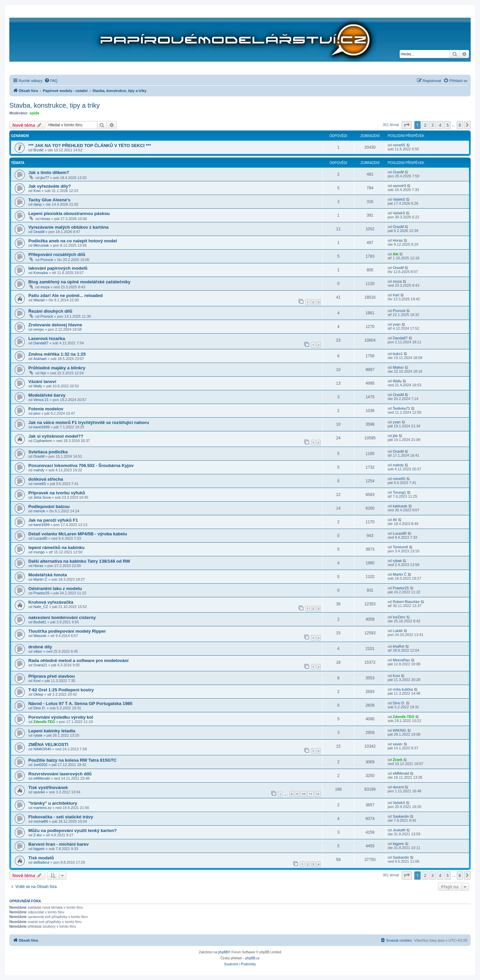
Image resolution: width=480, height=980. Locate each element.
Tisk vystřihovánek (48, 787)
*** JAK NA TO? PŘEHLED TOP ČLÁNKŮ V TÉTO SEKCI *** (90, 145)
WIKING (399, 730)
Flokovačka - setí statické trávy (61, 817)
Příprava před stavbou (51, 676)
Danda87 (41, 343)
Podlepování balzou (49, 506)
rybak (397, 561)
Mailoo (398, 367)
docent (398, 787)
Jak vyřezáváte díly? (50, 186)
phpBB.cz (252, 958)
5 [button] (447, 125)
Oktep (38, 694)
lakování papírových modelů (58, 268)
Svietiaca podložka (48, 452)
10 (303, 794)
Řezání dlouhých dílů (50, 311)
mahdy (39, 470)
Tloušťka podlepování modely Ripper (67, 631)
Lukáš (397, 631)
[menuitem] (51, 81)
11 (310, 794)
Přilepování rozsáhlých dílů (57, 254)
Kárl (396, 295)
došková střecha (46, 479)
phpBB (223, 952)
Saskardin (401, 816)
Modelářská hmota (48, 575)
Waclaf (39, 300)
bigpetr (39, 849)
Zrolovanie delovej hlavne (55, 325)
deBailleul (41, 862)
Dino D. (39, 708)
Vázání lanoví (42, 381)
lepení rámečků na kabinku (56, 547)
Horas (45, 219)
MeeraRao (401, 660)
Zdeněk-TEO (44, 722)
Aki (395, 254)
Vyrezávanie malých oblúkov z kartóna (68, 227)
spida (34, 113)
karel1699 (41, 427)
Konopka (40, 273)
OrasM (398, 172)
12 (318, 794)
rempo (38, 329)
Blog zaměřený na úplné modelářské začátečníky (79, 282)
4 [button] (440, 125)
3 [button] (432, 125)
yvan (396, 324)
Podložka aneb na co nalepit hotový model (73, 241)
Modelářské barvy (47, 395)
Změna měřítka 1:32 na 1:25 (57, 354)
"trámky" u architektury (53, 803)
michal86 (41, 821)
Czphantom (43, 441)
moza (45, 287)
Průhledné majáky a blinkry (57, 368)
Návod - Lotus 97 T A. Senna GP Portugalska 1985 (80, 703)
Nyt (43, 373)
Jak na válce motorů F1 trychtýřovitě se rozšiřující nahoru (89, 422)
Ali (395, 520)
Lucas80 (40, 538)
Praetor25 (41, 593)
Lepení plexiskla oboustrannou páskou (69, 213)
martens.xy (42, 808)
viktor (38, 651)
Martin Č (40, 579)
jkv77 (45, 178)
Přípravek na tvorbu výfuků (57, 493)
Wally (38, 386)
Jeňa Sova (42, 497)
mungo (39, 552)
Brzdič (38, 150)
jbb (395, 436)
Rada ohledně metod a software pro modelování (78, 660)
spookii (39, 792)
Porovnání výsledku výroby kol (61, 717)
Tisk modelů (41, 858)
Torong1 (399, 492)
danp (37, 204)
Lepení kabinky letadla (52, 731)
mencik (39, 511)
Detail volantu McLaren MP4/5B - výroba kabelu (78, 534)
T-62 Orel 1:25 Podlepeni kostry (61, 690)
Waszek (40, 636)
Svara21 (40, 665)
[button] (407, 125)
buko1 (398, 354)
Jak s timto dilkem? (49, 172)
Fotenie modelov (46, 409)
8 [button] (460, 125)
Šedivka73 (401, 408)
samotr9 (399, 186)
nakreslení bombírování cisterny (62, 617)
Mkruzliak (41, 245)
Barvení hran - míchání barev (58, 844)
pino (37, 413)
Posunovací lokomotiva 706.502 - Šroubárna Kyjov (81, 465)
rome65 (399, 145)
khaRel (398, 646)
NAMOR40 (42, 749)
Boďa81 (40, 622)
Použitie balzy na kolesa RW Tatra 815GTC (72, 760)
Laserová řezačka (47, 338)
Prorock (47, 260)
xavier (397, 744)
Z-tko (37, 835)
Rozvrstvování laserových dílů (60, 774)
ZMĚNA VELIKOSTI (48, 744)
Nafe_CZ (41, 607)
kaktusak (400, 506)
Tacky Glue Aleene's (49, 200)
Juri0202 (40, 765)
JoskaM (399, 830)
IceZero (399, 617)
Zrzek (397, 760)
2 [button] (425, 125)
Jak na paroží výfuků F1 (53, 520)
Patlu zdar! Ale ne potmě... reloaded (65, 295)
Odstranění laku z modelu (55, 588)
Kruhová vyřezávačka (51, 602)
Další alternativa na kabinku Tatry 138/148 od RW (79, 561)
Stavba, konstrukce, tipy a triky (54, 105)
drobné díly (40, 647)
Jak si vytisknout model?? (56, 436)
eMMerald (41, 778)
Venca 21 (41, 400)
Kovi (37, 191)
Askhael (40, 359)
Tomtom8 (400, 547)
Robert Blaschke (406, 602)
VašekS (399, 199)
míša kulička (403, 689)
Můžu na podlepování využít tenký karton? (72, 830)
